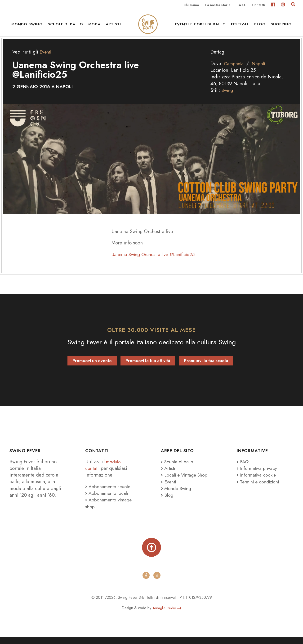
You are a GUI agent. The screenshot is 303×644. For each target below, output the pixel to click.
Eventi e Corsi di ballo (200, 26)
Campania (234, 70)
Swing (228, 97)
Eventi (46, 58)
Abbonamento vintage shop (110, 509)
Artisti (113, 26)
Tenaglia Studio (167, 615)
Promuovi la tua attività (148, 367)
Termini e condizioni (260, 488)
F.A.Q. (241, 5)
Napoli (260, 70)
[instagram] (157, 583)
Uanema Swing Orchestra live (156, 261)
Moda (94, 26)
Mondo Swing (27, 26)
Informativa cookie (257, 481)
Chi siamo (191, 5)
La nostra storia (218, 5)
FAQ (243, 468)
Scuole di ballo (65, 26)
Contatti (258, 5)
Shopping (281, 26)
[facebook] (146, 583)
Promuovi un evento (92, 367)
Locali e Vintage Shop (187, 481)
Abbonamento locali (108, 499)
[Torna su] (151, 554)
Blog (260, 26)
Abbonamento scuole (109, 493)
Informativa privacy (258, 474)
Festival (240, 26)
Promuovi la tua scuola (206, 367)
